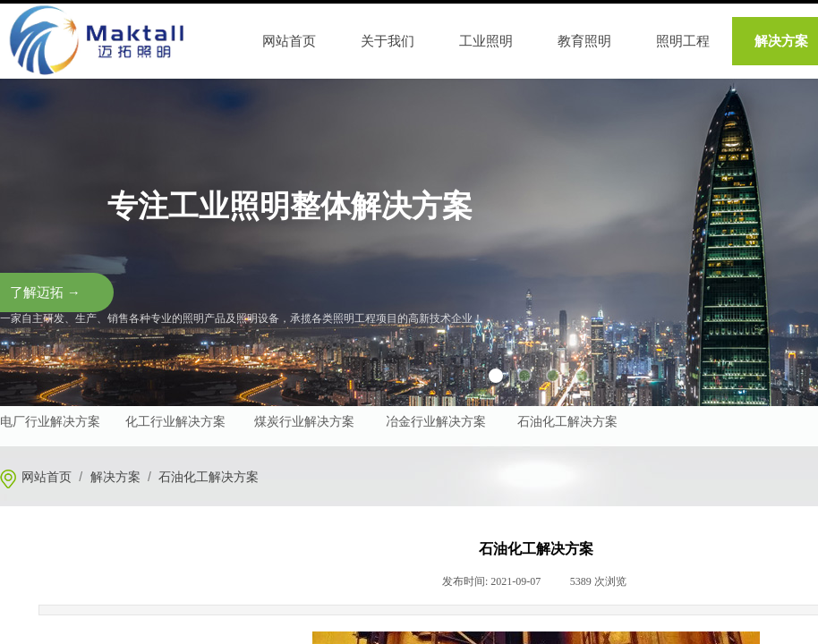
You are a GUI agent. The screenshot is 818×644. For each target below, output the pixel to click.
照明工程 (683, 41)
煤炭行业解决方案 (304, 422)
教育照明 (584, 41)
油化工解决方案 (574, 422)
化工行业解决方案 (175, 422)
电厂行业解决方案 (50, 422)
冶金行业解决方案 (436, 422)
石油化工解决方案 (209, 477)
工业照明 (486, 41)
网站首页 (47, 477)
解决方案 (115, 477)
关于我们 (388, 41)
